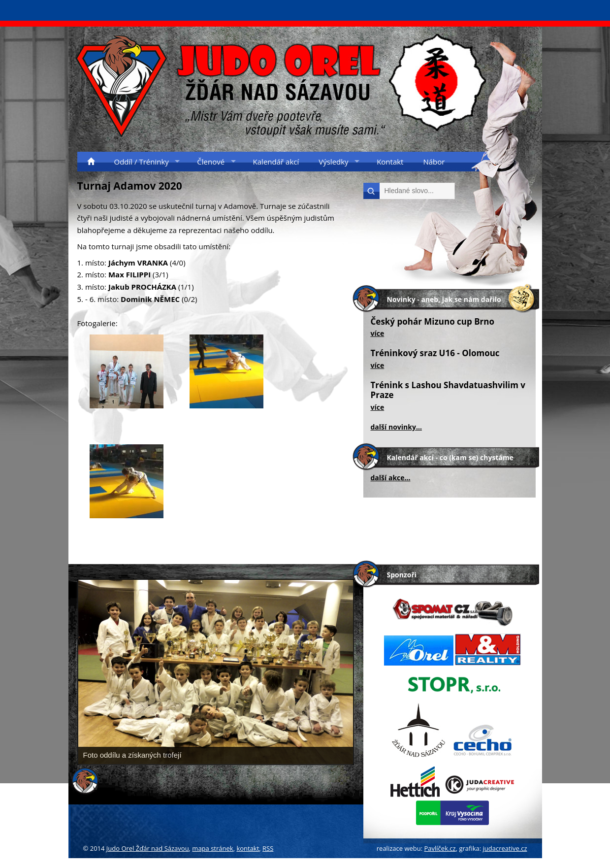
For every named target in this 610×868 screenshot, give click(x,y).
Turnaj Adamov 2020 (130, 186)
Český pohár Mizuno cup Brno (433, 321)
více (378, 333)
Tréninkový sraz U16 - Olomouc (435, 353)
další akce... (391, 478)
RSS (268, 848)
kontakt (248, 848)
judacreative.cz (505, 848)
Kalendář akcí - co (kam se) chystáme (450, 457)
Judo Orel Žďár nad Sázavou (148, 848)
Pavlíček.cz (440, 848)
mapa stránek (212, 848)
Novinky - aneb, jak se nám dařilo (444, 299)
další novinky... (396, 427)
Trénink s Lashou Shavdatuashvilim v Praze (448, 390)
